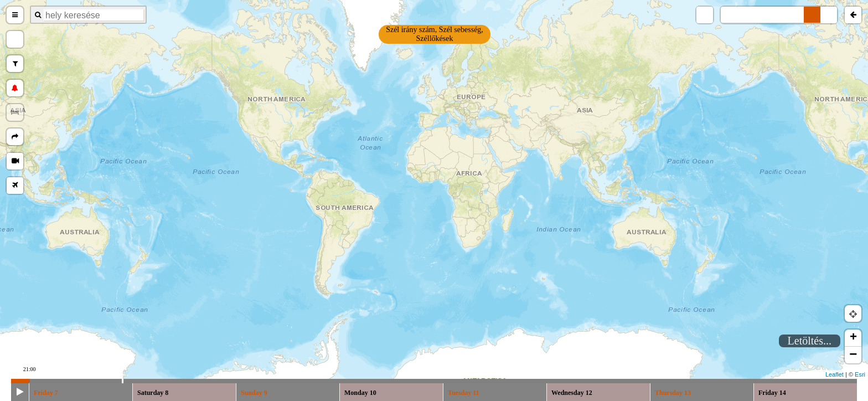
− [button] (853, 355)
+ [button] (853, 338)
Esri (860, 374)
